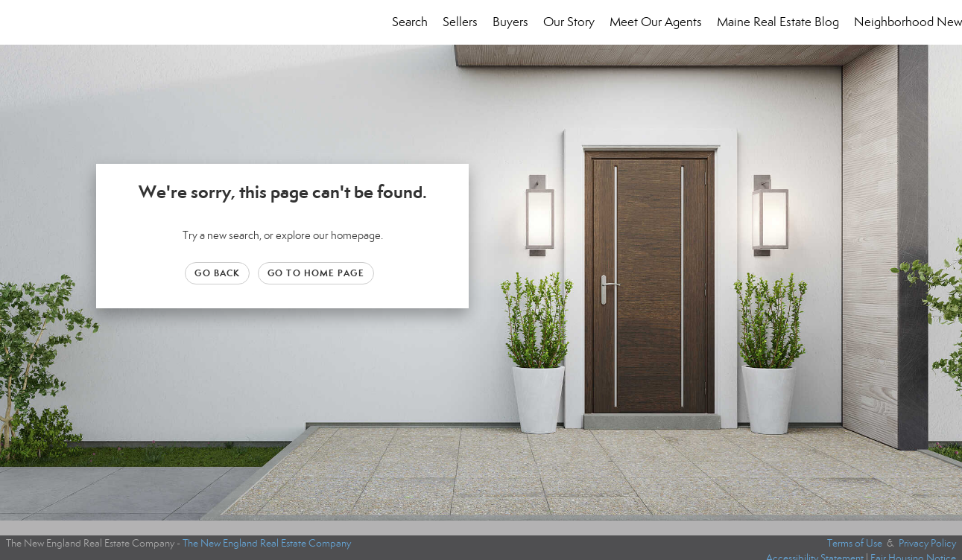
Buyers (510, 22)
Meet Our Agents (656, 22)
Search (410, 22)
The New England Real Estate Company (267, 543)
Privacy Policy (927, 543)
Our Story (569, 22)
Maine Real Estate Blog (778, 22)
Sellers (460, 22)
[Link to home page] (19, 22)
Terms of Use (855, 543)
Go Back (217, 273)
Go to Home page (316, 273)
